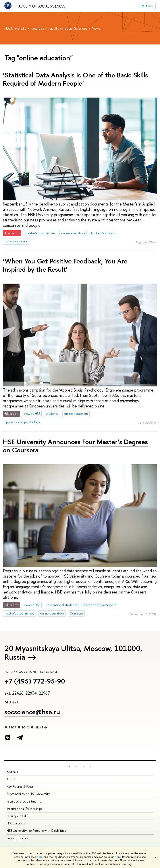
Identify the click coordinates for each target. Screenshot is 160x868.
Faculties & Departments (24, 801)
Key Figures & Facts (20, 786)
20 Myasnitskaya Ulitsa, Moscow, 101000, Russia (73, 653)
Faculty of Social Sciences (41, 6)
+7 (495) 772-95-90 (35, 681)
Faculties (38, 28)
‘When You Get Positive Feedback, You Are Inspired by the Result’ (65, 265)
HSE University (16, 28)
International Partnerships (24, 809)
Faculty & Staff (17, 816)
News (96, 28)
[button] (69, 766)
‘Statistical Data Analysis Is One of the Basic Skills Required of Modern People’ (75, 79)
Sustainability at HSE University (28, 794)
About (13, 772)
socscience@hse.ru (32, 712)
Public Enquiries (17, 838)
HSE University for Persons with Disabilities (36, 831)
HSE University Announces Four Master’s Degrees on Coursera (75, 446)
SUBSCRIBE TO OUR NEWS (26, 727)
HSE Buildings (16, 823)
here (40, 857)
